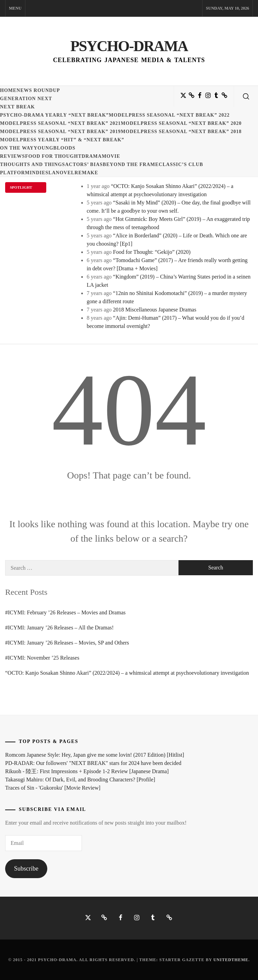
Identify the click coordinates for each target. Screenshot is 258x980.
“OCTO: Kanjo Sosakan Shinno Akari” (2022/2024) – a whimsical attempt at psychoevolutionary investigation (127, 673)
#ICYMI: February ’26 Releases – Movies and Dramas (65, 612)
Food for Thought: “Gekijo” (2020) (152, 252)
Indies (39, 173)
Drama (92, 156)
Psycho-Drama (129, 46)
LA (52, 173)
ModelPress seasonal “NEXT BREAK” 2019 (60, 132)
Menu (15, 8)
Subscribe (26, 869)
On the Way (17, 148)
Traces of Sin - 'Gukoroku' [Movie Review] (53, 788)
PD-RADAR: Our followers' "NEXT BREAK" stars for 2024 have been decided (93, 763)
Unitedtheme (231, 960)
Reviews (13, 156)
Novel (65, 173)
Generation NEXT (26, 99)
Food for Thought (53, 156)
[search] (246, 96)
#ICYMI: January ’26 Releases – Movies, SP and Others (67, 643)
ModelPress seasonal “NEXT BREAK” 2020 (181, 123)
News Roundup (38, 90)
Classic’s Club (181, 164)
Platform (15, 173)
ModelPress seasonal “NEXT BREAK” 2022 (169, 115)
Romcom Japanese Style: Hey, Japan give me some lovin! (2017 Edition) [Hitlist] (95, 755)
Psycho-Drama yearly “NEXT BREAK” (54, 115)
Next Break (17, 107)
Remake (87, 173)
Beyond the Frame (131, 164)
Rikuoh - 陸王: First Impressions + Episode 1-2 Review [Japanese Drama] (87, 771)
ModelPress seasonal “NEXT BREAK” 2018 (181, 132)
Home (8, 90)
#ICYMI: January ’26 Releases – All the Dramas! (59, 628)
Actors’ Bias (84, 164)
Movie (111, 156)
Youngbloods (54, 148)
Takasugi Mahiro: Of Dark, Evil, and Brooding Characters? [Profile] (80, 780)
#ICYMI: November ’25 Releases (42, 658)
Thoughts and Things (33, 164)
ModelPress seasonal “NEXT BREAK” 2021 (60, 123)
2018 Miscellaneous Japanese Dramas (155, 310)
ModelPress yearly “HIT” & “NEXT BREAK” (62, 140)
